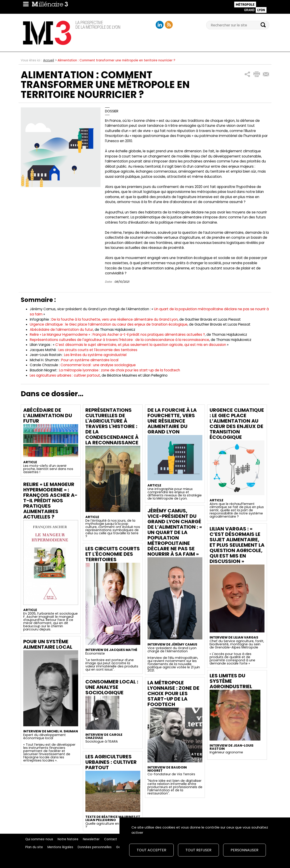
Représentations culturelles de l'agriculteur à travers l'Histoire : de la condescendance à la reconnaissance (119, 340)
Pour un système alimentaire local (90, 360)
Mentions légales (60, 847)
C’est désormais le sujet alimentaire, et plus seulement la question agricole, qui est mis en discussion (141, 345)
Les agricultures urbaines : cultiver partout (65, 375)
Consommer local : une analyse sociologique (98, 365)
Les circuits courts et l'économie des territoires (98, 350)
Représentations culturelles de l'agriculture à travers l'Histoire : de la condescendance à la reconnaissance (112, 426)
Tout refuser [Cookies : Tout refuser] (198, 850)
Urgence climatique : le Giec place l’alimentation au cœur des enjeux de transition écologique (109, 324)
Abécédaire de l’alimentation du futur (61, 330)
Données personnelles (95, 847)
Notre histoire (68, 839)
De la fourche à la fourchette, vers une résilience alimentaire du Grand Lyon (115, 319)
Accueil (49, 60)
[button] (247, 74)
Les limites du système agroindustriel (95, 355)
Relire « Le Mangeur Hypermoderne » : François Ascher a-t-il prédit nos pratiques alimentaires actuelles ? (117, 334)
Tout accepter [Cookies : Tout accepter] (151, 850)
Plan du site (34, 847)
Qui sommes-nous (39, 839)
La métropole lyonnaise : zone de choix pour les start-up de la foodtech (120, 370)
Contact (111, 839)
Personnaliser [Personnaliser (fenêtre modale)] (244, 850)
